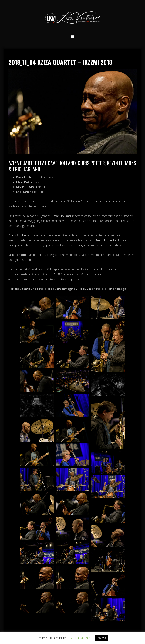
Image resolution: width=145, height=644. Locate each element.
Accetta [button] (102, 638)
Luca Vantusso (72, 18)
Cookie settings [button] (81, 638)
